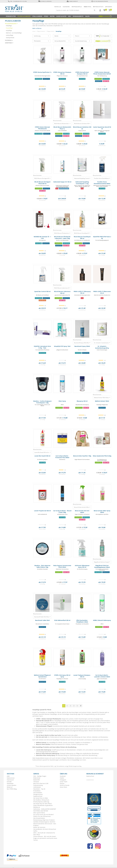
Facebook (63, 776)
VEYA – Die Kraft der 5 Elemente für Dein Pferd (44, 834)
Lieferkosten (37, 787)
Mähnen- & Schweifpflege (14, 33)
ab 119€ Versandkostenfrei (100, 1)
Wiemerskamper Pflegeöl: (44, 726)
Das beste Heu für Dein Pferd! (43, 804)
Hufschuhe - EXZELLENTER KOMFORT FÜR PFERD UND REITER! (45, 810)
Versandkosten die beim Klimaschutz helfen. (45, 830)
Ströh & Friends (65, 785)
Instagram (63, 780)
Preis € (82, 36)
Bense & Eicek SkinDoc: (43, 744)
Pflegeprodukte (50, 31)
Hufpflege (9, 30)
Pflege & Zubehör (41, 31)
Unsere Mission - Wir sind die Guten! (45, 836)
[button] (99, 10)
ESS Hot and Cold (42, 737)
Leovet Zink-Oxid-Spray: (44, 750)
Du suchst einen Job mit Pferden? (44, 815)
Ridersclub (58, 7)
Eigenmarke (66, 7)
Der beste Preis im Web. (41, 798)
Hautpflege (9, 28)
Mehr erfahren (37, 28)
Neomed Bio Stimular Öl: (44, 721)
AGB (8, 776)
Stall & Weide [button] (37, 16)
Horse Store (63, 787)
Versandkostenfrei (62, 41)
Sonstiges (9, 43)
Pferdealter (41, 41)
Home (34, 31)
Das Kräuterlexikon (39, 818)
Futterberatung (38, 785)
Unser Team (64, 782)
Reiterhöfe (37, 780)
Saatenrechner (38, 796)
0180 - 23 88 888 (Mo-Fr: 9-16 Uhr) (17, 1)
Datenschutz (11, 778)
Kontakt (9, 782)
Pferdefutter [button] (11, 16)
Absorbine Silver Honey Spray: (46, 755)
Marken (109, 7)
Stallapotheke (10, 38)
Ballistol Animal (41, 743)
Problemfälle (77, 7)
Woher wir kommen (39, 827)
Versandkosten (61, 766)
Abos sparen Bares (39, 813)
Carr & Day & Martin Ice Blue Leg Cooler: (49, 735)
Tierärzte (36, 782)
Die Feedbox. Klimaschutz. (41, 800)
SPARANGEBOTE (78, 16)
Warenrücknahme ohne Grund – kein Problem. (45, 825)
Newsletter (10, 783)
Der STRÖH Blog (12, 789)
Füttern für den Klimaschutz (42, 816)
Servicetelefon (38, 793)
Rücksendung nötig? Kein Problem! (44, 820)
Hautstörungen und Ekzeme (58, 760)
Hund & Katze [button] (61, 16)
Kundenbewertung (82, 41)
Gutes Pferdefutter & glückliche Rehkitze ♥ (43, 806)
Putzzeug (9, 40)
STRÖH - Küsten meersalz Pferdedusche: (49, 719)
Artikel (88, 7)
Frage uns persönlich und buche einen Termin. (45, 839)
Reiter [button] (52, 16)
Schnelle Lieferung (45, 1)
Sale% (87, 16)
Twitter (62, 778)
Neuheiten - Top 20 (39, 789)
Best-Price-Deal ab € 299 (41, 783)
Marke (62, 36)
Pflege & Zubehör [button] (24, 16)
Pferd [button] (46, 16)
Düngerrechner (38, 794)
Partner (62, 783)
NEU (70, 16)
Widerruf (10, 787)
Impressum (10, 780)
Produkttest (75, 721)
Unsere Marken (12, 785)
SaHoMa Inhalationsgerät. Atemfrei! (44, 822)
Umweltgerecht (72, 1)
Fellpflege (9, 26)
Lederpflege (10, 35)
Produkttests (98, 7)
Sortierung (41, 36)
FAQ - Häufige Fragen (40, 776)
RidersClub (37, 778)
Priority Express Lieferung (41, 802)
